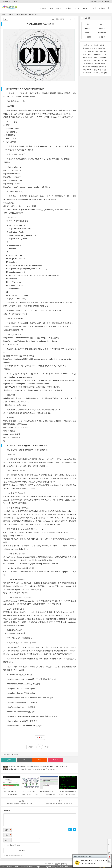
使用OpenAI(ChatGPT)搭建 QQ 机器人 (96, 54)
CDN (24, 760)
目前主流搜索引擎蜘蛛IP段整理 (93, 45)
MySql (85, 8)
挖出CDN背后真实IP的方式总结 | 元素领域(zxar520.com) (37, 769)
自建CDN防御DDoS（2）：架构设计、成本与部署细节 (30, 794)
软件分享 (102, 8)
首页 (5, 14)
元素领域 (57, 864)
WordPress (42, 8)
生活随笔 (93, 8)
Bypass (9, 760)
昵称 (8, 830)
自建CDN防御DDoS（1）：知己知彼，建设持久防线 (48, 794)
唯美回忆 (101, 2)
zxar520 (52, 766)
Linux (51, 8)
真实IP (55, 760)
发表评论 (60, 19)
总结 (36, 463)
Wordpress (102, 33)
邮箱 (8, 835)
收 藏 (40, 738)
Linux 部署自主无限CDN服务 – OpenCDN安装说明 (67, 794)
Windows (59, 8)
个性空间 (94, 2)
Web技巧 (77, 8)
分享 (47, 747)
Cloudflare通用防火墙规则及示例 (94, 64)
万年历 (107, 2)
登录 (15, 2)
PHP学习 (68, 8)
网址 (6, 840)
